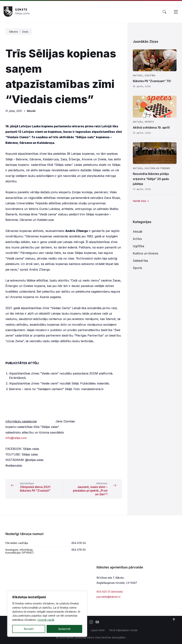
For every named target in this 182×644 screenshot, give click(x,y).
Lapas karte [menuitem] (98, 630)
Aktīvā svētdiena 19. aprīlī (151, 127)
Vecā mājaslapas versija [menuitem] (123, 630)
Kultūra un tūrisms (157, 168)
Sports (149, 122)
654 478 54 (79, 543)
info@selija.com (16, 438)
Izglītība (150, 75)
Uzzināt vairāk (46, 620)
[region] (47, 614)
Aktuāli (31, 111)
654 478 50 (79, 550)
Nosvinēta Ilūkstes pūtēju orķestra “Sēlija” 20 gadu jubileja (151, 179)
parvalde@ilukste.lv (109, 597)
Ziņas (25, 32)
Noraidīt (29, 629)
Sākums (14, 32)
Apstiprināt (64, 629)
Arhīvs (137, 239)
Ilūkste (21, 10)
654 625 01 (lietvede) (110, 592)
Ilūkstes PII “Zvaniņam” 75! (152, 81)
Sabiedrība (140, 261)
